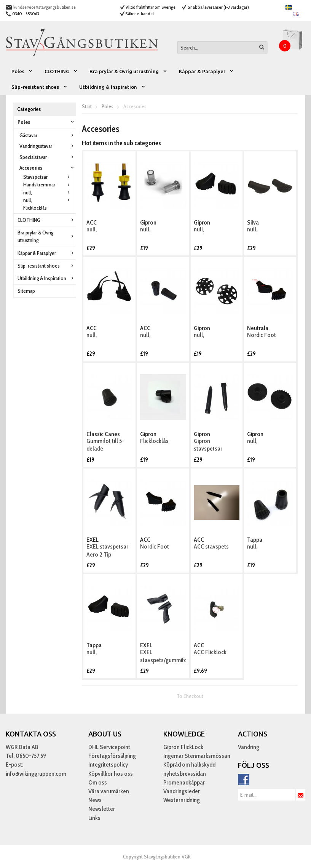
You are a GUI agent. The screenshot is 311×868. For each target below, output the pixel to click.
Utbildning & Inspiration (112, 87)
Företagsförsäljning (112, 756)
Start (87, 106)
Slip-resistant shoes (40, 87)
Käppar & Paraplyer (207, 71)
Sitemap (26, 291)
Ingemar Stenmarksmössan (197, 756)
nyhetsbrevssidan (185, 774)
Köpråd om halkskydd (189, 765)
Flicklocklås (35, 208)
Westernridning (182, 800)
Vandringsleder (182, 791)
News (95, 800)
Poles (22, 71)
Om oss (98, 782)
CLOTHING (61, 71)
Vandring (249, 747)
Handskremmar (48, 185)
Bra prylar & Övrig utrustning (128, 71)
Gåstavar (48, 135)
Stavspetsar (48, 177)
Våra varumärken (109, 791)
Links (94, 818)
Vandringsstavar (48, 146)
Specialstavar (48, 157)
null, (48, 193)
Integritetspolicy (108, 765)
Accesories (48, 168)
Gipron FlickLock (183, 747)
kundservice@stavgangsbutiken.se (45, 7)
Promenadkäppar (184, 782)
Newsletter (102, 809)
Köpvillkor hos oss (111, 774)
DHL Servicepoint (109, 747)
